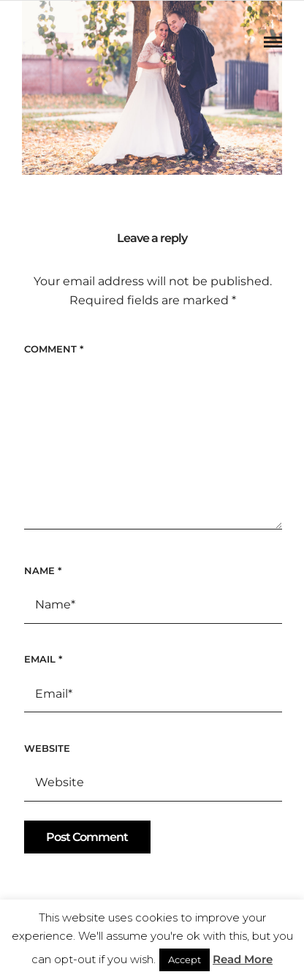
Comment (54, 349)
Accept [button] (185, 960)
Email (43, 659)
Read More (243, 959)
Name (43, 570)
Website (47, 748)
